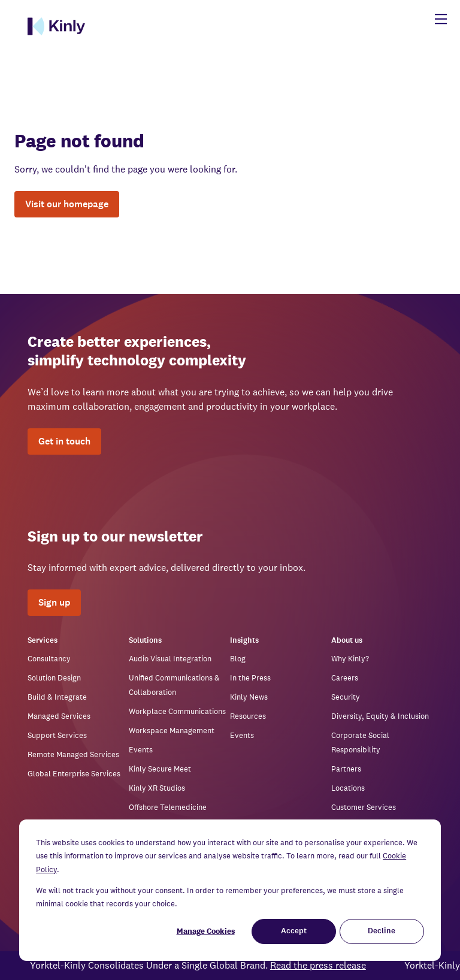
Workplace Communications (177, 711)
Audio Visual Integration (170, 659)
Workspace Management (172, 731)
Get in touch (64, 441)
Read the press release (323, 965)
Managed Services (59, 716)
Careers (345, 678)
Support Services (57, 735)
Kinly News (249, 697)
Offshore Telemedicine (168, 807)
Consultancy (49, 659)
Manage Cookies (206, 931)
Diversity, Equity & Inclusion (380, 716)
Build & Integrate (57, 697)
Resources (248, 716)
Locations (348, 788)
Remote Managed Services (73, 754)
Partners (346, 769)
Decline (382, 931)
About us (347, 641)
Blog (238, 659)
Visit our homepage (67, 204)
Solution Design (54, 678)
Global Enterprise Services (74, 774)
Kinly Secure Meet (160, 769)
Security (346, 697)
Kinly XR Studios (157, 788)
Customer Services (364, 807)
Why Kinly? (350, 659)
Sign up (54, 602)
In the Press (250, 678)
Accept (294, 931)
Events (141, 750)
